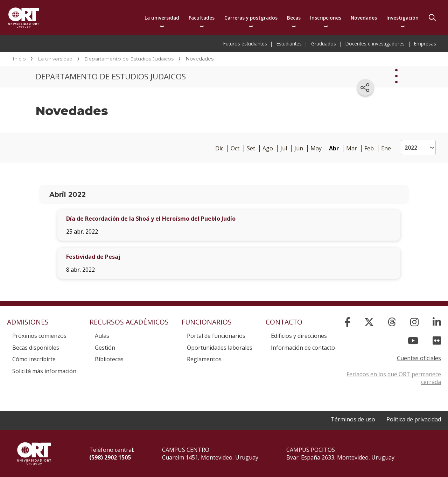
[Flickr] (437, 340)
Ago (268, 148)
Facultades (202, 18)
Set (251, 148)
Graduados (324, 44)
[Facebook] (347, 322)
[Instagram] (414, 322)
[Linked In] (437, 322)
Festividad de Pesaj (93, 257)
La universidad (162, 18)
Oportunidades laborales (220, 348)
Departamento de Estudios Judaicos (129, 59)
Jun (299, 148)
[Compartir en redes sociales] (365, 87)
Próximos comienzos (39, 336)
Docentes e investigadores (375, 44)
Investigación (402, 18)
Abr (334, 148)
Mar (352, 148)
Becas (294, 18)
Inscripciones (326, 18)
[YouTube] (413, 340)
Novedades (364, 18)
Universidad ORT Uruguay (24, 17)
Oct (235, 148)
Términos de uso (353, 419)
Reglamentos (204, 359)
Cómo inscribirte (34, 359)
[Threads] (392, 322)
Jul (284, 148)
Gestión (105, 348)
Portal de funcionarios (216, 336)
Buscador (432, 17)
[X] (369, 322)
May (316, 148)
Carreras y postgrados (251, 18)
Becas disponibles (36, 348)
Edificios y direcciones (299, 336)
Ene (386, 148)
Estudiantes (289, 44)
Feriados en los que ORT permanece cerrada (394, 378)
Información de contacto (303, 348)
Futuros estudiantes (245, 44)
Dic (219, 148)
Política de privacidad (414, 419)
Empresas (425, 44)
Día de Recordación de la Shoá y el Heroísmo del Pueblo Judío (151, 219)
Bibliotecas (109, 359)
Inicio (19, 59)
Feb (369, 148)
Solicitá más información (44, 371)
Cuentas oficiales (419, 358)
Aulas (102, 336)
